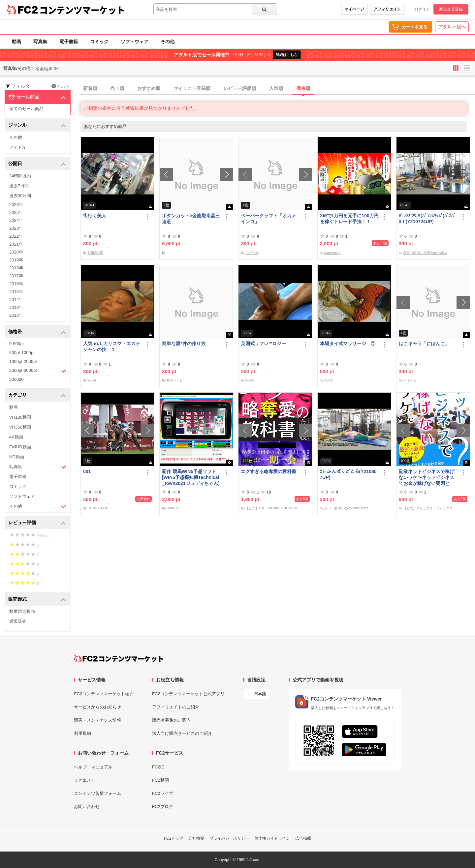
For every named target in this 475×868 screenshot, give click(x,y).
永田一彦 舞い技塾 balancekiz (425, 253)
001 (87, 471)
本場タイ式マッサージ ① (348, 344)
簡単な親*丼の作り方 (184, 344)
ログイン (422, 9)
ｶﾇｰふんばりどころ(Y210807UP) (348, 474)
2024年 (16, 220)
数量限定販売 (22, 611)
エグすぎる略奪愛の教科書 (269, 471)
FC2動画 (160, 780)
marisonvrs (332, 253)
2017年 (16, 276)
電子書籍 (69, 42)
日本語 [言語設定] (260, 694)
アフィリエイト (387, 9)
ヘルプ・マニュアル (93, 767)
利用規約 (82, 733)
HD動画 (17, 457)
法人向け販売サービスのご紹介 (182, 733)
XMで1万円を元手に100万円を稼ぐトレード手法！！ (349, 219)
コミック (99, 42)
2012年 (16, 315)
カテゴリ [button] (37, 395)
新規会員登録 (451, 9)
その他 (168, 42)
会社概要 (196, 838)
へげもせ (252, 253)
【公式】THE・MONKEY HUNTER (271, 508)
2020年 (16, 252)
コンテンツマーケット (82, 10)
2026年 (16, 205)
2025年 (16, 212)
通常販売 (18, 621)
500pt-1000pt (22, 353)
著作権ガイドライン (272, 838)
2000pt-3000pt (38, 371)
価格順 (303, 88)
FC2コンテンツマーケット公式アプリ (188, 694)
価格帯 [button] (37, 332)
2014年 (16, 299)
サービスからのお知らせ (97, 707)
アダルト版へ (452, 27)
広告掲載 (303, 838)
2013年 (16, 307)
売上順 (117, 88)
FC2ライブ (163, 793)
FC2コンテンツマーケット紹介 (104, 694)
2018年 (16, 268)
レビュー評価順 (240, 88)
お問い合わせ (87, 807)
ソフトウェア (135, 42)
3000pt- (16, 379)
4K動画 (16, 437)
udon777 (173, 508)
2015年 (16, 292)
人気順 (276, 88)
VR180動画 (20, 417)
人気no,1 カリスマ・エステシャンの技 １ (112, 346)
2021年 (16, 244)
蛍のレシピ (175, 380)
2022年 (16, 236)
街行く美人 (95, 216)
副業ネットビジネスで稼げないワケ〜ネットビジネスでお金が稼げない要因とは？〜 (427, 478)
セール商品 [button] (37, 97)
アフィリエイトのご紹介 (176, 707)
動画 (16, 42)
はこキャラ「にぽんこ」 (424, 344)
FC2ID (158, 767)
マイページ (354, 9)
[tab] (278, 89)
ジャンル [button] (37, 125)
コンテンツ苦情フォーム (97, 793)
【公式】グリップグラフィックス (428, 508)
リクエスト (85, 780)
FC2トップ (174, 838)
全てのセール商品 (26, 109)
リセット (61, 86)
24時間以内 (20, 176)
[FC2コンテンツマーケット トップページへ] (119, 658)
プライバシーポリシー (229, 838)
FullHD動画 (20, 447)
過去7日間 (19, 186)
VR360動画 (20, 427)
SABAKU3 (95, 253)
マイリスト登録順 (192, 88)
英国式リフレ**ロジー (263, 344)
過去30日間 (20, 196)
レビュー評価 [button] (37, 523)
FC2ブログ (163, 807)
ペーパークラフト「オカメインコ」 (269, 219)
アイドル (18, 147)
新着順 (90, 88)
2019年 (16, 260)
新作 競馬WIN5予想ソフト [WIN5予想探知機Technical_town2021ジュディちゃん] (191, 477)
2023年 (16, 228)
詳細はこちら (287, 55)
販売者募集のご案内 (171, 720)
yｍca (92, 380)
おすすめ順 (149, 88)
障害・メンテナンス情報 (97, 720)
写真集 (40, 42)
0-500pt (16, 344)
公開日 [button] (37, 164)
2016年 (16, 284)
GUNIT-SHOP (98, 508)
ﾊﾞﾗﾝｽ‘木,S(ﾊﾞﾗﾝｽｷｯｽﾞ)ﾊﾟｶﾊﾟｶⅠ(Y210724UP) (427, 219)
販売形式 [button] (37, 599)
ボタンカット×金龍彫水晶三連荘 (191, 219)
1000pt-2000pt (23, 361)
